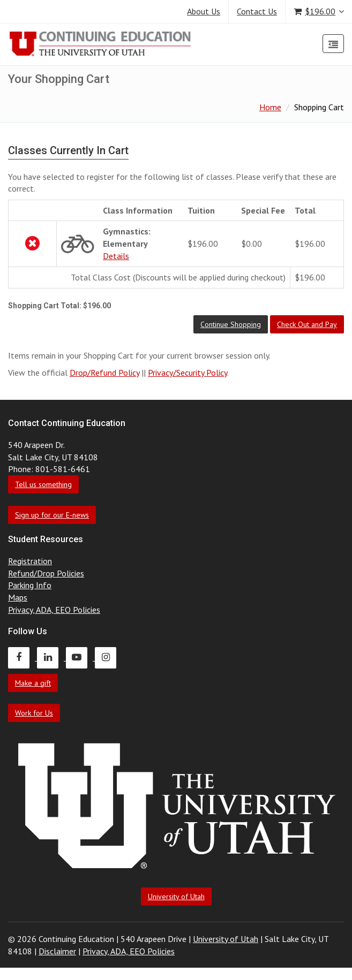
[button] (231, 324)
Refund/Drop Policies (46, 573)
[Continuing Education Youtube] (80, 657)
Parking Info (30, 585)
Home (270, 107)
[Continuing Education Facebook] (23, 657)
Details (116, 256)
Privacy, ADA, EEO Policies (54, 610)
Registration (30, 561)
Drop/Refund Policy (104, 373)
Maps (18, 597)
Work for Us (34, 713)
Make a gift (33, 683)
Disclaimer (57, 951)
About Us (204, 11)
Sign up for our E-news (52, 515)
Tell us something (43, 484)
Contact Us (257, 11)
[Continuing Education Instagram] (108, 657)
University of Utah (176, 897)
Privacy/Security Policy (188, 373)
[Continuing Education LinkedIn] (51, 657)
